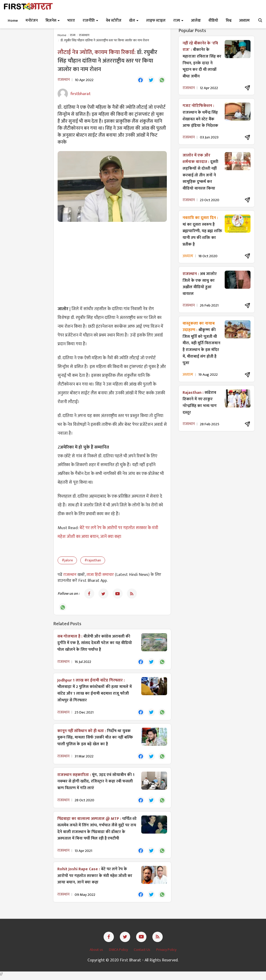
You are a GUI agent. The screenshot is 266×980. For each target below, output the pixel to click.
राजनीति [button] (90, 21)
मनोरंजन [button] (32, 21)
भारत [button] (71, 21)
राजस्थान (84, 35)
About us (97, 953)
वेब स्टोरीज (114, 21)
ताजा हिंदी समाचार (100, 575)
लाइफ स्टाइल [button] (156, 21)
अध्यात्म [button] (244, 21)
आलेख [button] (196, 21)
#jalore (67, 561)
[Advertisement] (112, 264)
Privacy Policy (166, 953)
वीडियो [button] (213, 21)
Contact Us (142, 953)
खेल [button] (134, 21)
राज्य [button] (178, 21)
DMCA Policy (119, 953)
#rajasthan (93, 561)
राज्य (73, 35)
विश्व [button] (229, 21)
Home (13, 21)
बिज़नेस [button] (53, 21)
